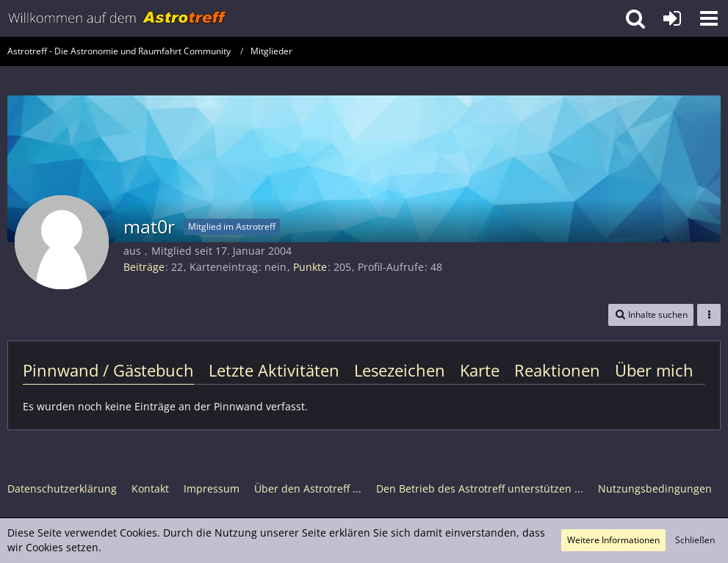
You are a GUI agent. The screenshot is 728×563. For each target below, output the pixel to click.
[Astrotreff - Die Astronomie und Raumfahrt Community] (118, 18)
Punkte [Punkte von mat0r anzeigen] (310, 267)
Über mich (654, 370)
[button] (709, 18)
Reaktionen (557, 370)
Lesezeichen (400, 370)
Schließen (695, 540)
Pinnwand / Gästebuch (108, 370)
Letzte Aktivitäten (274, 370)
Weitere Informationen (613, 540)
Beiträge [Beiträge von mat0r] (144, 267)
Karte (480, 370)
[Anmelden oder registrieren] (672, 18)
